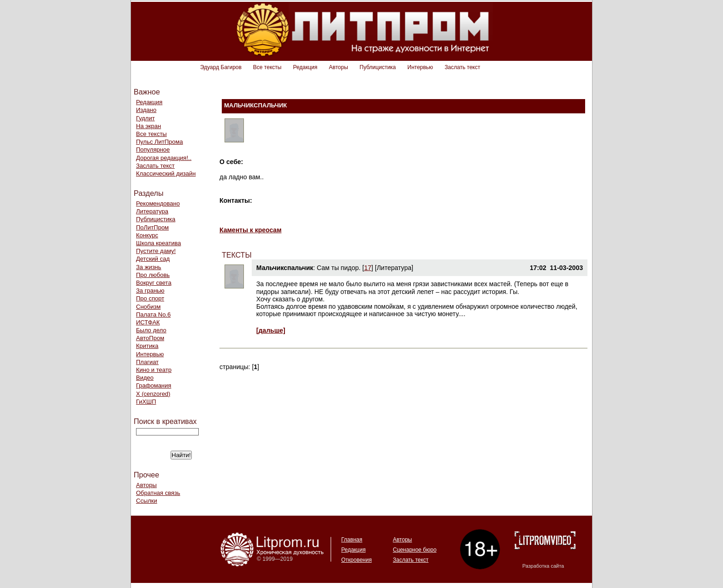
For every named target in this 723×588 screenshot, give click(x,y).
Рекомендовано (158, 203)
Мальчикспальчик (285, 268)
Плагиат (147, 362)
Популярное (153, 150)
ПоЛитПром (152, 227)
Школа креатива (158, 243)
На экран (148, 126)
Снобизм (148, 307)
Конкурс (147, 235)
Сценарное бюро (415, 550)
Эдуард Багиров (221, 67)
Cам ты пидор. (339, 268)
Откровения (356, 560)
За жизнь (149, 267)
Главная (352, 540)
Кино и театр (154, 370)
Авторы (338, 67)
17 (368, 268)
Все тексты (267, 67)
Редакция (305, 67)
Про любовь (153, 275)
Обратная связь (158, 493)
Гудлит (145, 118)
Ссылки (147, 501)
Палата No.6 (153, 315)
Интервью (421, 67)
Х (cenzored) (153, 394)
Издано (146, 110)
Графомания (154, 385)
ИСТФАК (148, 322)
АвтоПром (150, 338)
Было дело (151, 330)
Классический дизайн (166, 173)
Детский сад (153, 259)
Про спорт (150, 298)
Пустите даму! (156, 251)
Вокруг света (154, 283)
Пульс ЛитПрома (160, 142)
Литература (152, 211)
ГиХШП (146, 402)
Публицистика (378, 67)
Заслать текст (462, 67)
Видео (145, 378)
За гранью (150, 291)
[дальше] (271, 330)
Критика (147, 346)
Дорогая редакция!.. (164, 158)
